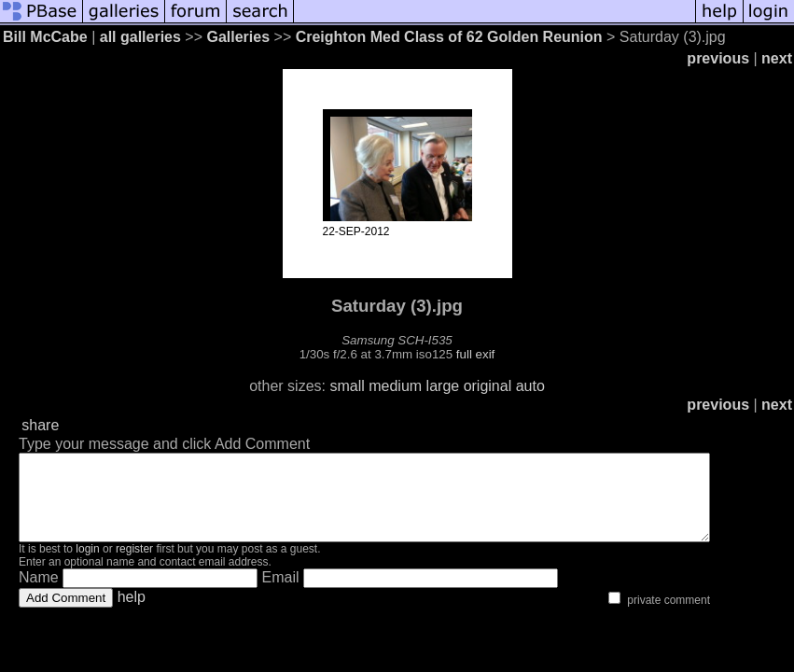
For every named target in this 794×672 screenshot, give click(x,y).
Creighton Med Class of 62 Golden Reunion (449, 37)
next (777, 58)
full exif (475, 354)
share (40, 425)
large (443, 386)
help (132, 614)
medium (395, 386)
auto (530, 386)
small (347, 386)
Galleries (238, 37)
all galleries (140, 37)
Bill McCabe (45, 37)
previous (718, 58)
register (134, 566)
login (87, 566)
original (488, 386)
